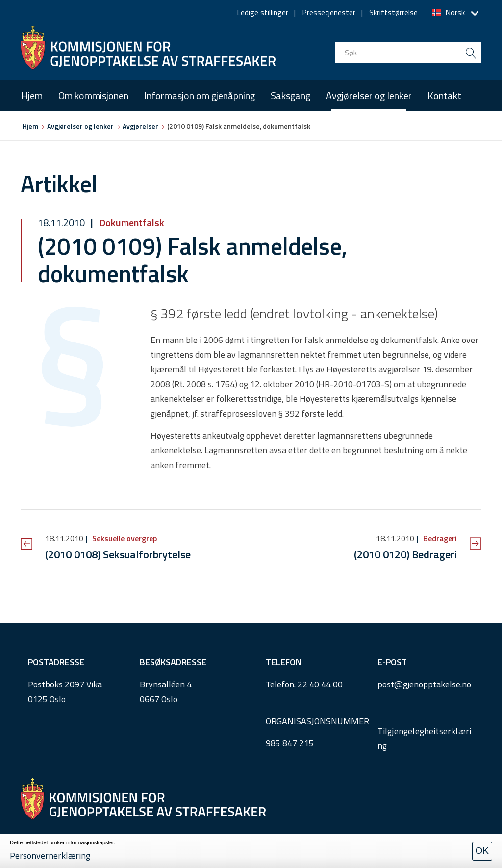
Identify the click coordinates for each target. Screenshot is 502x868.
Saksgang (290, 95)
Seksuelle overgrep (124, 538)
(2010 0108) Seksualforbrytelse (118, 554)
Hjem (32, 95)
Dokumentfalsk (131, 223)
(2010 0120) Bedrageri (405, 554)
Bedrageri (439, 538)
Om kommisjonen (93, 95)
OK (482, 851)
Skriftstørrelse (393, 12)
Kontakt (444, 95)
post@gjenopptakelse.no (424, 684)
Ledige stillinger (263, 12)
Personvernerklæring (50, 855)
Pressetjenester (329, 12)
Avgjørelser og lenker (369, 95)
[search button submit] (471, 53)
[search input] (408, 53)
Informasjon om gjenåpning (200, 95)
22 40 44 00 (320, 684)
